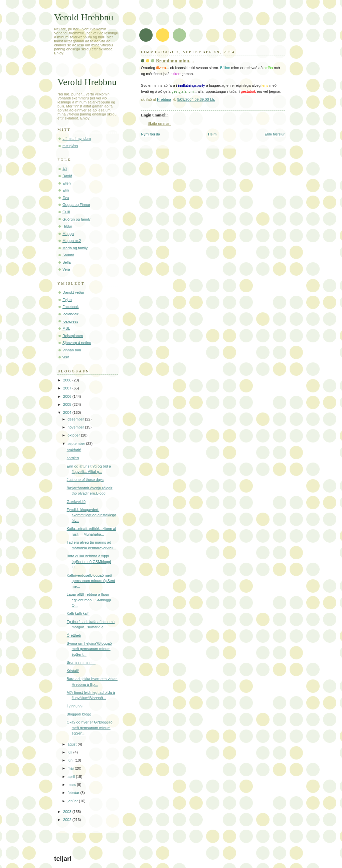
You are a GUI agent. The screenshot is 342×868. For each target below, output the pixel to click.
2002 (68, 820)
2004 (68, 412)
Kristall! (73, 671)
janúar (73, 801)
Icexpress (70, 321)
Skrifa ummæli (159, 123)
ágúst (72, 744)
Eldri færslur (275, 134)
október (74, 435)
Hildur (67, 226)
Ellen (67, 183)
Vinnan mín (72, 350)
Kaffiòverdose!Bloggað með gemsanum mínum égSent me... (91, 581)
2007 (68, 388)
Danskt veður (73, 292)
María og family (75, 248)
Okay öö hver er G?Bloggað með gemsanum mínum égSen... (90, 728)
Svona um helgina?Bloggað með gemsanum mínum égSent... (89, 649)
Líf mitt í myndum (77, 138)
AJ (65, 169)
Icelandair (70, 314)
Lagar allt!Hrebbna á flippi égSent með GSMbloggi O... (89, 600)
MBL (66, 328)
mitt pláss (70, 146)
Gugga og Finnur (76, 205)
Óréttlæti (74, 635)
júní (71, 760)
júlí (70, 752)
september (77, 444)
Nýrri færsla (150, 134)
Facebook (71, 307)
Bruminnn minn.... (81, 662)
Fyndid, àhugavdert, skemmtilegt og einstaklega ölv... (92, 515)
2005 (68, 404)
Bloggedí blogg (79, 714)
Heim (212, 134)
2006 (68, 396)
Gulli (66, 212)
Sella (67, 262)
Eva (66, 198)
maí (71, 768)
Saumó (68, 255)
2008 (68, 380)
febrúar (74, 793)
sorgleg (73, 458)
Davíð (67, 176)
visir (66, 357)
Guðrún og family (76, 219)
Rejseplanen (73, 336)
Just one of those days (85, 480)
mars (72, 785)
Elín (66, 190)
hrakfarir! (74, 450)
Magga (68, 234)
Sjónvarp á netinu (77, 343)
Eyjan (67, 300)
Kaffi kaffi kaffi (78, 613)
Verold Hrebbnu (84, 17)
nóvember (76, 427)
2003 (68, 812)
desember (76, 419)
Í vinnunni (75, 706)
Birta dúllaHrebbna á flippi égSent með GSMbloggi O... (89, 561)
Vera (66, 269)
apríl (72, 777)
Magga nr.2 (72, 241)
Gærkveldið (76, 502)
